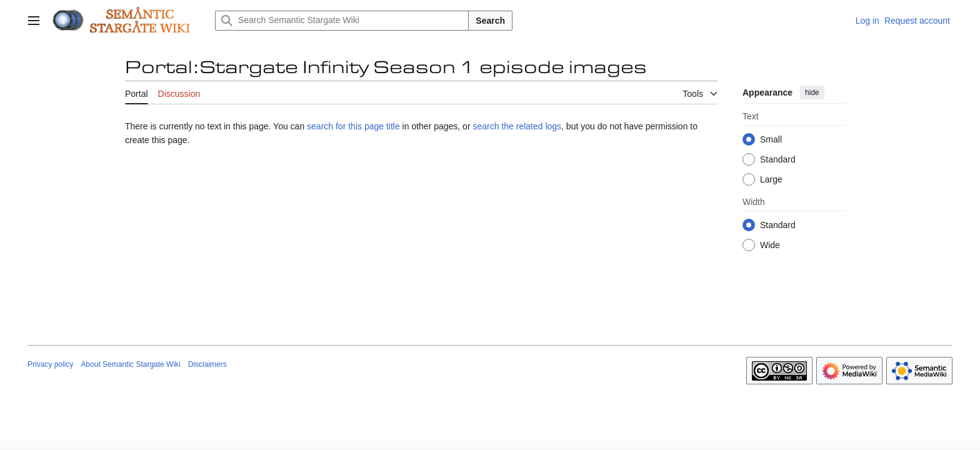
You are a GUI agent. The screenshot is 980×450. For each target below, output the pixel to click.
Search (490, 21)
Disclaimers (207, 364)
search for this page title (353, 126)
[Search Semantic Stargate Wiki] (342, 21)
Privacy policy (50, 364)
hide (812, 92)
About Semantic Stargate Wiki (130, 364)
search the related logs (517, 126)
